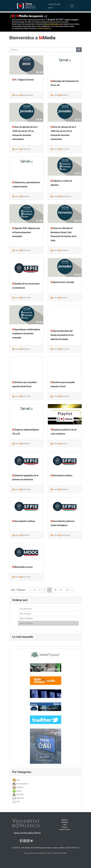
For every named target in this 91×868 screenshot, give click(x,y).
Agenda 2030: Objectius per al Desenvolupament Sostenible (26, 232)
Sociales (20, 794)
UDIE (65, 825)
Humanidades (22, 784)
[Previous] (30, 590)
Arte (18, 780)
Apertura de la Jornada (62, 282)
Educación (27, 149)
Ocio (18, 802)
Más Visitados (25, 614)
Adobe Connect (65, 829)
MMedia (65, 820)
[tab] (46, 780)
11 (61, 590)
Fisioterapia (65, 535)
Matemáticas (28, 95)
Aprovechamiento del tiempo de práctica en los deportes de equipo (62, 335)
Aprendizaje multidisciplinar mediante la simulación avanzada (26, 334)
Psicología (27, 298)
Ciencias (20, 787)
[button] (7, 434)
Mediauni (65, 822)
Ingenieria (20, 798)
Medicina (64, 95)
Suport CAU (58, 853)
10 (55, 590)
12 (67, 590)
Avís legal (27, 853)
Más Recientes (26, 609)
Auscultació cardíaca (61, 476)
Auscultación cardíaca (24, 521)
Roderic (65, 827)
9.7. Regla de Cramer (23, 80)
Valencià (51, 4)
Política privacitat (38, 853)
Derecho (64, 298)
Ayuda (51, 8)
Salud (19, 791)
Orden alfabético (26, 623)
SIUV (65, 853)
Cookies (49, 853)
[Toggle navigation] (72, 6)
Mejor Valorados (26, 618)
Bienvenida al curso (23, 567)
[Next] (73, 590)
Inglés (58, 4)
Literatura (65, 250)
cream (17, 95)
